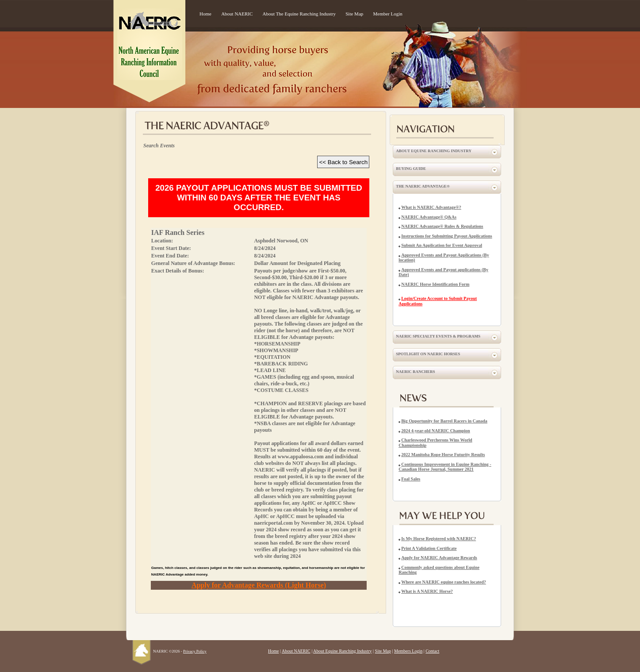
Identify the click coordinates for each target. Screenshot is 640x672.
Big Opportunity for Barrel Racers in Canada (444, 421)
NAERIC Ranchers (415, 372)
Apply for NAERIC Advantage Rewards (439, 558)
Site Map (354, 14)
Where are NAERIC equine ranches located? (444, 582)
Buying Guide (411, 169)
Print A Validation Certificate (429, 548)
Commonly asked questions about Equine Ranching (439, 570)
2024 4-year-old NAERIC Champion (435, 431)
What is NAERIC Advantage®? (431, 207)
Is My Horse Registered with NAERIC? (439, 539)
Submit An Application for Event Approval (442, 245)
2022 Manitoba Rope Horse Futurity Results (443, 455)
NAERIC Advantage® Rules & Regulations (442, 226)
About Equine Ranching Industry (434, 151)
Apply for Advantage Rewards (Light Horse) (259, 585)
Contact (432, 651)
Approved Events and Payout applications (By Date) (443, 272)
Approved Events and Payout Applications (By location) (444, 258)
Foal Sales (411, 479)
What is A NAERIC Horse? (427, 591)
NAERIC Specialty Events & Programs (438, 336)
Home (205, 14)
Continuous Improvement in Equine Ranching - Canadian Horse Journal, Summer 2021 (445, 467)
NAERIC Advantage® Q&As (429, 217)
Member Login (388, 14)
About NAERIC (237, 14)
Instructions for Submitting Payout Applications (446, 236)
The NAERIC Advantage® (423, 186)
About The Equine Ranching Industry (299, 14)
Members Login (408, 651)
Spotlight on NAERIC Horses (428, 354)
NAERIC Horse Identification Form (435, 284)
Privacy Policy (195, 651)
